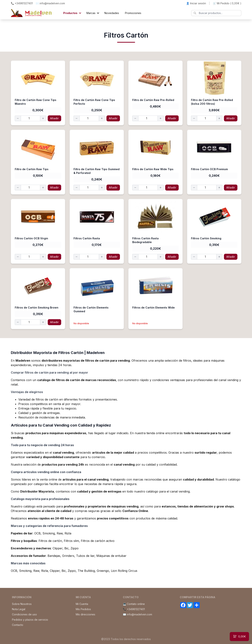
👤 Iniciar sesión (196, 3)
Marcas (91, 13)
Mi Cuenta (82, 604)
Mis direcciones (85, 614)
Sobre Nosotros (22, 604)
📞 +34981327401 (22, 3)
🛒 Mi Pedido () (227, 3)
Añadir (54, 118)
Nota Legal (19, 609)
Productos (70, 13)
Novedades (112, 13)
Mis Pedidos (83, 609)
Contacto (18, 625)
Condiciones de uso (24, 614)
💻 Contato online (134, 604)
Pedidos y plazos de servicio (30, 620)
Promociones (133, 13)
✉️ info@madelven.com (50, 3)
